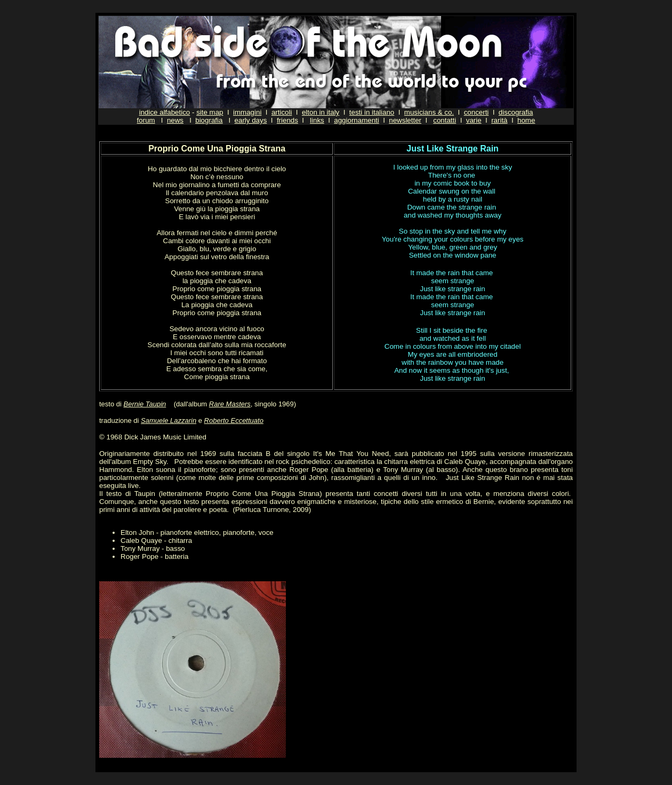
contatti (445, 120)
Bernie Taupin (145, 404)
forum (146, 120)
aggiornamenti (356, 120)
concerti (477, 112)
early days (251, 120)
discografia (516, 112)
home (526, 120)
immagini (247, 112)
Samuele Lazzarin (169, 420)
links (317, 120)
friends (287, 120)
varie (474, 120)
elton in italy (321, 112)
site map (210, 112)
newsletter (405, 120)
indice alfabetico (165, 112)
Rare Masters (230, 404)
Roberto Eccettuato (234, 420)
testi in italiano (372, 112)
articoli (282, 112)
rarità (499, 120)
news (175, 120)
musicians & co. (429, 112)
